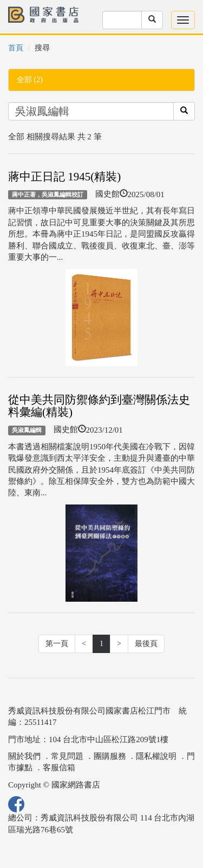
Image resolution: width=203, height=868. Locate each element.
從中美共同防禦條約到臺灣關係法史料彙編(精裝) (99, 406)
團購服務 (110, 756)
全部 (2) (30, 80)
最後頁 (146, 644)
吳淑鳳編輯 (27, 430)
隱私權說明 (156, 756)
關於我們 (24, 756)
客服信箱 (59, 768)
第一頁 (57, 644)
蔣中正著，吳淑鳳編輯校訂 (48, 194)
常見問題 (67, 756)
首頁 (16, 48)
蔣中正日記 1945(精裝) (64, 177)
